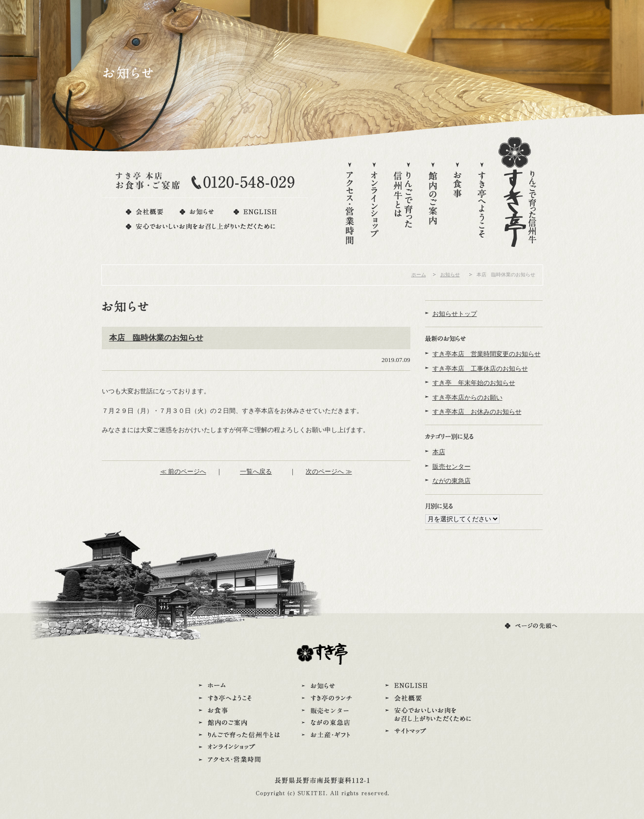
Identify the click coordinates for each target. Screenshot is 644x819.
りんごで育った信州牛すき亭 (517, 192)
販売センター (452, 467)
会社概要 (144, 212)
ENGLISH (255, 212)
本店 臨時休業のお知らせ (156, 338)
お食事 (457, 204)
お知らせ (198, 212)
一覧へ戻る (256, 471)
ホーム (419, 275)
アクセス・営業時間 (350, 204)
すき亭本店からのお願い (467, 397)
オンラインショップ (374, 204)
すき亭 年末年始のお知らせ (474, 383)
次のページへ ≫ (329, 471)
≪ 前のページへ (183, 471)
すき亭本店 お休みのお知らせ (477, 412)
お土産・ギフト (329, 735)
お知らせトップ (455, 314)
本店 (439, 452)
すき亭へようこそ (482, 204)
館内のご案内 (433, 204)
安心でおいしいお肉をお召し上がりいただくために (201, 227)
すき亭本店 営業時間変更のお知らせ (487, 354)
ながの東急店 (452, 481)
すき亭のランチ (329, 699)
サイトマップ (428, 731)
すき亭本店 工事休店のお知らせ (480, 369)
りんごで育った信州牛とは (404, 204)
